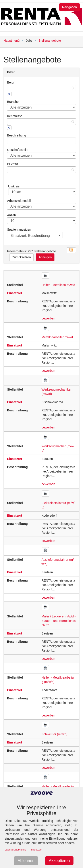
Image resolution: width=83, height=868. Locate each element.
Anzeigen (45, 257)
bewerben (48, 318)
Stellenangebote (50, 41)
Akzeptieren (59, 861)
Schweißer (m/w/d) (55, 734)
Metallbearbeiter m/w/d (57, 337)
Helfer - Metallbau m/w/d (58, 285)
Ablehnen (26, 861)
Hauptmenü (12, 41)
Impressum (37, 850)
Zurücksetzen (21, 257)
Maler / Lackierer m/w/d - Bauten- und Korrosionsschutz (59, 621)
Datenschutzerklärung (15, 850)
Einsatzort (15, 293)
